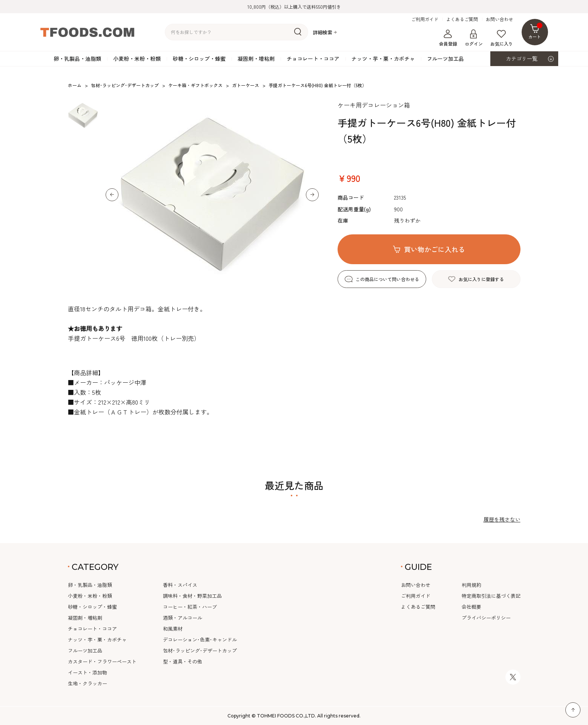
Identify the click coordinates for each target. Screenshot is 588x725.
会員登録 (448, 38)
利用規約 (471, 585)
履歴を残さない (502, 519)
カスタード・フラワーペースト (102, 661)
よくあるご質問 (462, 19)
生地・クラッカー (88, 683)
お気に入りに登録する (481, 279)
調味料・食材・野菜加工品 (192, 596)
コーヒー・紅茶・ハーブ (190, 607)
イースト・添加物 (88, 672)
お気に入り (502, 38)
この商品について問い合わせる (387, 279)
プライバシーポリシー (486, 618)
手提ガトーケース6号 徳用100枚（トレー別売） (134, 338)
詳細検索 (322, 32)
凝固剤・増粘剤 (256, 58)
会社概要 (471, 607)
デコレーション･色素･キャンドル (200, 640)
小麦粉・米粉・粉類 (137, 58)
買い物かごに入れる (434, 249)
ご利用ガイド (425, 19)
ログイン (474, 38)
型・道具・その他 (183, 661)
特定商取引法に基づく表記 (491, 596)
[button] (112, 195)
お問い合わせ (499, 19)
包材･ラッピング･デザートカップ (200, 650)
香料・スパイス (180, 585)
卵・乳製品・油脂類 (77, 58)
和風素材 (173, 629)
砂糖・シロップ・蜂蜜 (199, 58)
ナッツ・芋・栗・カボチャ (383, 58)
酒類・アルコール (183, 618)
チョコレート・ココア (313, 58)
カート (535, 31)
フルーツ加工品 (445, 58)
